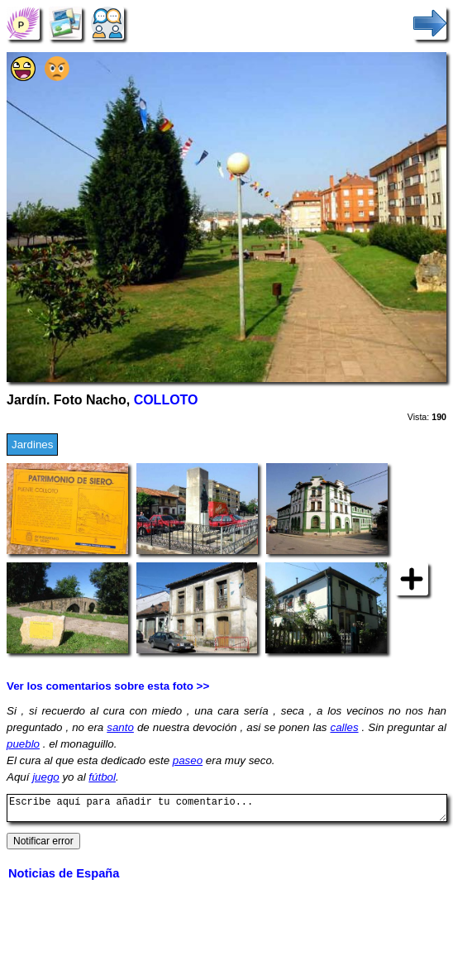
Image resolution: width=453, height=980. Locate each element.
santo (120, 727)
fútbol (102, 777)
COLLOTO (166, 400)
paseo (188, 760)
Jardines (32, 445)
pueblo (23, 744)
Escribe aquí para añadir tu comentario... (227, 810)
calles (344, 727)
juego (46, 777)
